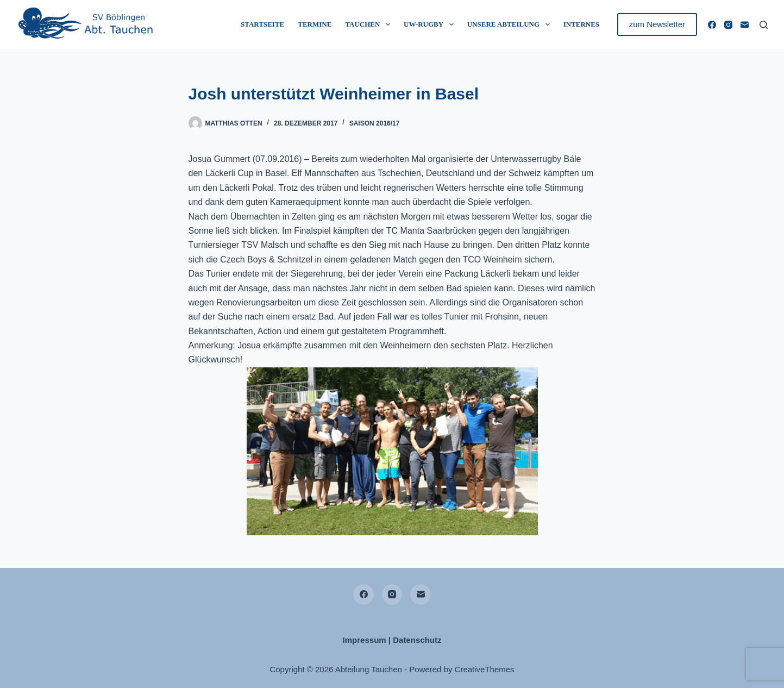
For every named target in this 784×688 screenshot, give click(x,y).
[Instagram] (728, 25)
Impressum (365, 640)
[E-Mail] (745, 25)
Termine (315, 24)
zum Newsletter (657, 24)
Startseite (262, 24)
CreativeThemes (485, 669)
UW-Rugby (431, 24)
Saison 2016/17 (375, 123)
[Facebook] (712, 25)
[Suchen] (764, 25)
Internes (581, 24)
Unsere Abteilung (511, 24)
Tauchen (370, 24)
